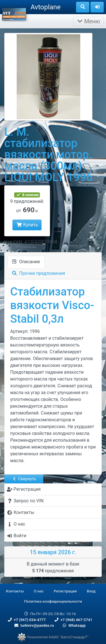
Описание (26, 262)
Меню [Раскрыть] (88, 21)
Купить (27, 225)
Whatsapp (74, 625)
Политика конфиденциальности (53, 601)
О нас (39, 591)
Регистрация (65, 591)
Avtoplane (46, 7)
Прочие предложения (39, 273)
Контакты (15, 591)
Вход (91, 591)
